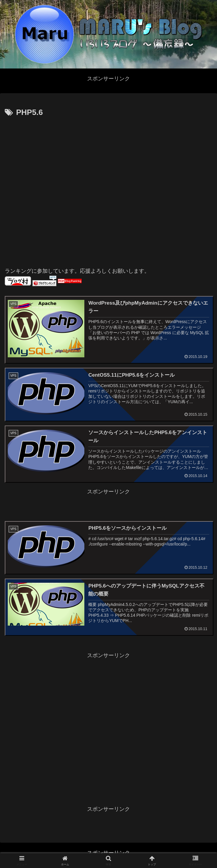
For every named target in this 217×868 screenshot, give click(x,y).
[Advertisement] (67, 190)
